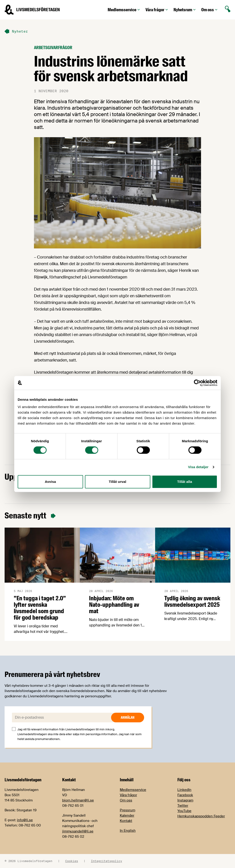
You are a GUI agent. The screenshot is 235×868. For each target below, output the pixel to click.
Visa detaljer (198, 467)
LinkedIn (184, 790)
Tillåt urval (117, 482)
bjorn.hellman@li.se (78, 800)
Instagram (185, 800)
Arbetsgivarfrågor (53, 48)
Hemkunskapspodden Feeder (201, 816)
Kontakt (126, 821)
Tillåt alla (185, 482)
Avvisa (50, 482)
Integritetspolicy (106, 861)
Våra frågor (157, 10)
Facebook (185, 795)
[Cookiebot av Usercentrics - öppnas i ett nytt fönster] (197, 383)
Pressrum (127, 810)
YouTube (184, 811)
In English (128, 831)
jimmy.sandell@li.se (78, 831)
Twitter (183, 806)
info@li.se (25, 820)
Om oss (210, 10)
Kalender (127, 815)
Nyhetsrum (185, 10)
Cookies (72, 861)
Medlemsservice (124, 10)
